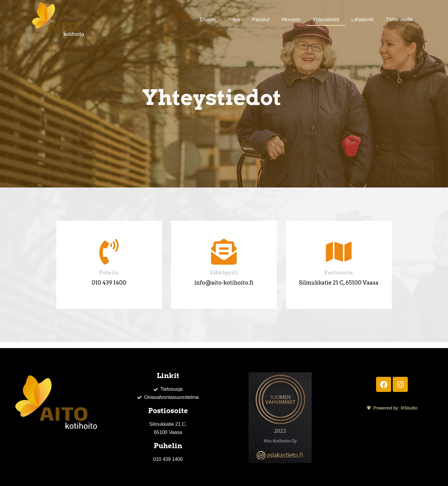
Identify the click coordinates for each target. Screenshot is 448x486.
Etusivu (208, 20)
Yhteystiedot (326, 20)
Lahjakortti (362, 20)
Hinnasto (291, 20)
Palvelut (261, 20)
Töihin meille (399, 20)
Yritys (234, 20)
